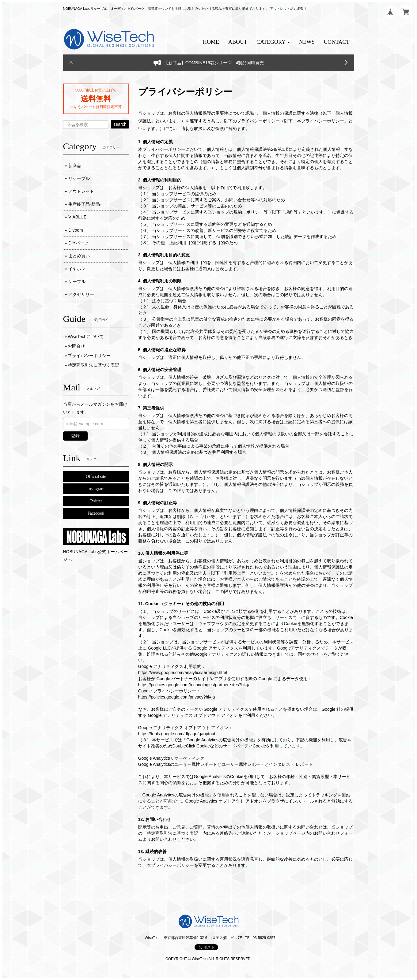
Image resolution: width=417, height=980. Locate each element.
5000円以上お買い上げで (96, 90)
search (120, 124)
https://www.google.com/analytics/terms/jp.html (183, 673)
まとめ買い (79, 256)
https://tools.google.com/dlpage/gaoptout (177, 734)
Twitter (96, 501)
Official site (96, 477)
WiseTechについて (86, 337)
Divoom (76, 230)
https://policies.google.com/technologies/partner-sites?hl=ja (194, 685)
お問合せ (76, 346)
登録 (75, 436)
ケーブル (77, 281)
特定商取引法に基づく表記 (93, 365)
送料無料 (96, 99)
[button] (273, 42)
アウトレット (81, 191)
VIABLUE (77, 217)
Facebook (96, 513)
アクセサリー (81, 294)
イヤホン (77, 269)
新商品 (75, 166)
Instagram (96, 489)
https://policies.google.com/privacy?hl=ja (177, 697)
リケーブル (79, 178)
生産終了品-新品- (85, 204)
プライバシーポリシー (89, 356)
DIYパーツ (78, 243)
